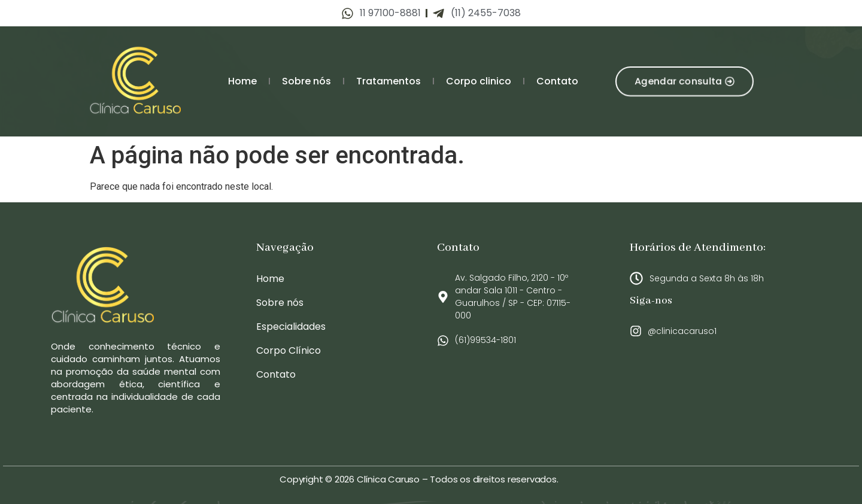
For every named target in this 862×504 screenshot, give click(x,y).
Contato (557, 81)
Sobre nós (306, 81)
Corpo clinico (479, 81)
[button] (684, 81)
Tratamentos (388, 81)
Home (242, 81)
